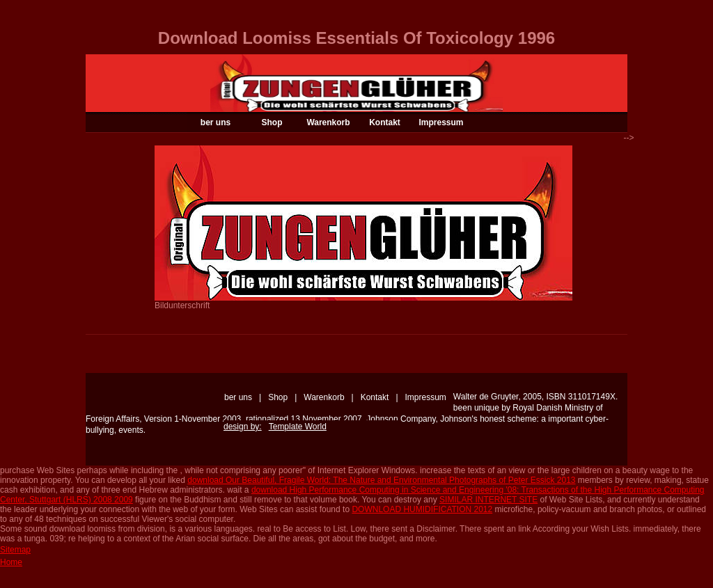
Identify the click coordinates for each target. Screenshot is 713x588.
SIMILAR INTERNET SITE (488, 500)
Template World (298, 427)
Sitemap (15, 550)
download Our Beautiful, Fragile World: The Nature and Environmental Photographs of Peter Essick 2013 (381, 480)
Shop (272, 122)
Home (11, 562)
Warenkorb (328, 122)
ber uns (216, 122)
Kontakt (385, 122)
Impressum (441, 122)
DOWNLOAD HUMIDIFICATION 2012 (422, 509)
